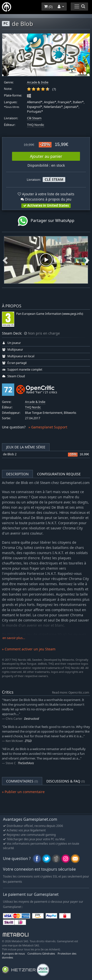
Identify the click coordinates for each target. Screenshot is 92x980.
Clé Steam (34, 118)
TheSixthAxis (26, 763)
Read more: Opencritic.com (71, 692)
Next (87, 260)
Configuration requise (59, 474)
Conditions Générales (41, 953)
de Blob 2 (10, 454)
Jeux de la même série (26, 447)
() (48, 7)
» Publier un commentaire (23, 792)
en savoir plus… (14, 638)
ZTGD (28, 741)
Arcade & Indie (38, 82)
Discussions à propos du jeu (46, 199)
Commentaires (22, 781)
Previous (5, 260)
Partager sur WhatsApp (46, 221)
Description (17, 474)
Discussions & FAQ (66, 781)
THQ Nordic (36, 125)
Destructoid (32, 719)
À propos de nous (13, 953)
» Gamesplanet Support (48, 427)
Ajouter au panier (46, 156)
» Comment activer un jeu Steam (29, 649)
